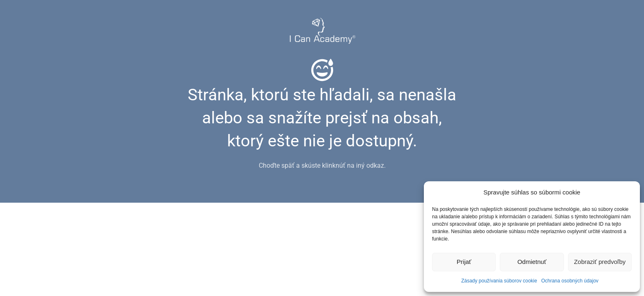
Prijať (464, 262)
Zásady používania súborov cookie (499, 281)
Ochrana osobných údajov (570, 281)
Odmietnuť (532, 262)
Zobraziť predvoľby (600, 262)
